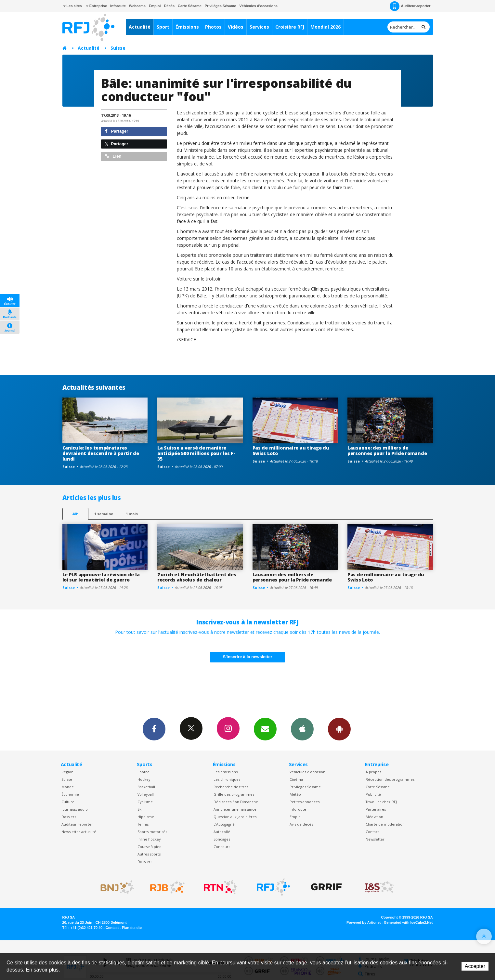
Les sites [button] (72, 6)
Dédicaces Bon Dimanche (236, 802)
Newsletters (265, 729)
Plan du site (132, 928)
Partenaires (376, 809)
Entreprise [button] (96, 6)
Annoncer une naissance (235, 809)
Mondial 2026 (326, 27)
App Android (339, 729)
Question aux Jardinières (235, 817)
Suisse (118, 48)
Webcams (137, 6)
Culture (68, 802)
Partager (117, 131)
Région (67, 772)
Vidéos (236, 27)
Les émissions (226, 772)
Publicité (373, 794)
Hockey (144, 779)
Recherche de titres (231, 787)
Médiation (374, 817)
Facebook (154, 729)
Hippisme (146, 817)
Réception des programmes (390, 779)
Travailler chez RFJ (381, 802)
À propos (373, 772)
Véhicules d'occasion (307, 772)
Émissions (187, 27)
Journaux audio (75, 809)
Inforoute (118, 6)
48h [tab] (75, 514)
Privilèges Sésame (221, 6)
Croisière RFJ (290, 27)
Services (259, 27)
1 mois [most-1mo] (132, 514)
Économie (70, 794)
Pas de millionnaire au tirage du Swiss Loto (291, 451)
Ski (140, 809)
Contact (372, 832)
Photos (213, 27)
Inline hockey (149, 839)
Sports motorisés (152, 832)
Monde (68, 787)
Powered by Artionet (364, 922)
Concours (222, 847)
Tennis (143, 824)
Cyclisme (145, 802)
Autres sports (149, 854)
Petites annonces (305, 802)
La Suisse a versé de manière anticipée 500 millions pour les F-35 (196, 453)
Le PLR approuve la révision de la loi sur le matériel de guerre (101, 577)
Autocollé (222, 832)
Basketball (146, 787)
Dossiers (69, 817)
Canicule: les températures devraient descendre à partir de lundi (101, 453)
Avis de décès (301, 824)
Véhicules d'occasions (258, 6)
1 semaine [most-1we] (104, 514)
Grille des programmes (234, 794)
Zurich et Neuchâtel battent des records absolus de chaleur (197, 577)
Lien (113, 156)
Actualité (140, 27)
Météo (295, 794)
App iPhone (302, 729)
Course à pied (150, 847)
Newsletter (375, 839)
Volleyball (146, 794)
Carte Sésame (190, 6)
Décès (169, 6)
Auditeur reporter (77, 824)
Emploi (155, 6)
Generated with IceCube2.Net (408, 922)
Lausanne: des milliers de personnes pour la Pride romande (387, 451)
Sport (163, 27)
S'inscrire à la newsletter (248, 657)
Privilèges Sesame (305, 787)
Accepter (475, 966)
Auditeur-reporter (410, 6)
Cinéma (296, 779)
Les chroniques (227, 779)
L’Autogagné (224, 824)
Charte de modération (385, 824)
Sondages (222, 839)
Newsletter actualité (79, 832)
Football (144, 772)
